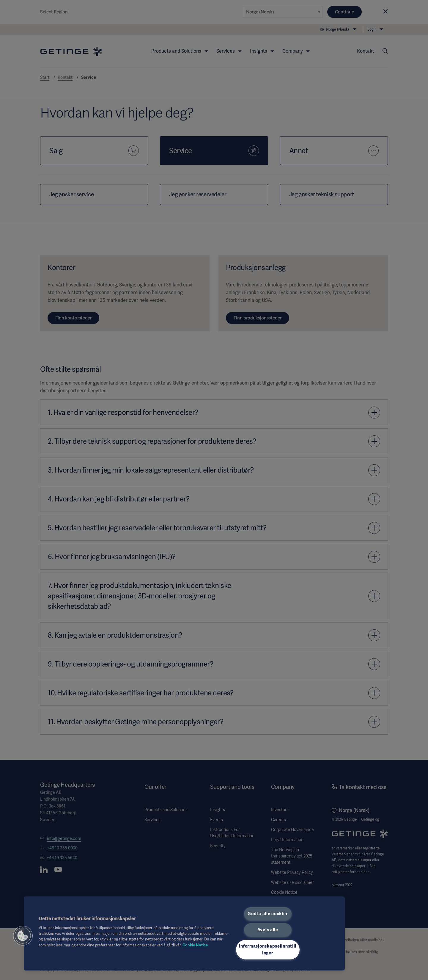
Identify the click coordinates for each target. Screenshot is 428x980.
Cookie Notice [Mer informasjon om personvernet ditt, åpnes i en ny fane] (195, 945)
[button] (23, 936)
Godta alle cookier (268, 914)
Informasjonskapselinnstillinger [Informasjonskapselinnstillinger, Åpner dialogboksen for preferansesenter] (268, 950)
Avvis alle (268, 930)
